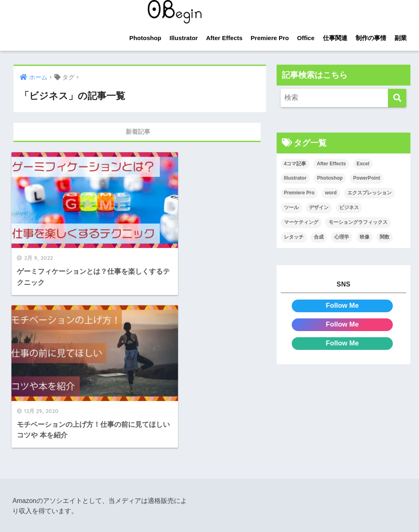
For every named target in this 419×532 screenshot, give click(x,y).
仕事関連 (335, 38)
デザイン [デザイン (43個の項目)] (319, 207)
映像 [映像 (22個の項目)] (365, 237)
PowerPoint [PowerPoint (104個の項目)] (367, 178)
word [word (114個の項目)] (331, 193)
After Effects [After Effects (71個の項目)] (331, 164)
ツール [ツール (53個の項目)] (291, 207)
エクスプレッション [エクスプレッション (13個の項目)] (369, 193)
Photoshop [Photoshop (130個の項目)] (330, 178)
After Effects (224, 38)
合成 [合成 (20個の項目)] (319, 237)
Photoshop (145, 38)
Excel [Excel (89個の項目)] (363, 164)
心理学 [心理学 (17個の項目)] (342, 237)
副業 (401, 38)
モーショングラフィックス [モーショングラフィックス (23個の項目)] (358, 222)
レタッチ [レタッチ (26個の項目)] (294, 237)
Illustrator (184, 38)
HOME (209, 475)
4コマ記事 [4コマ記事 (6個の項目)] (295, 164)
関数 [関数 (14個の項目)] (385, 237)
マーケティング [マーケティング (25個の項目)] (301, 222)
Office (306, 38)
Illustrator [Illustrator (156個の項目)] (295, 178)
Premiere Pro (270, 38)
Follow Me (342, 305)
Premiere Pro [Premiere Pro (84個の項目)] (299, 193)
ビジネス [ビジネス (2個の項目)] (349, 207)
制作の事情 (371, 38)
